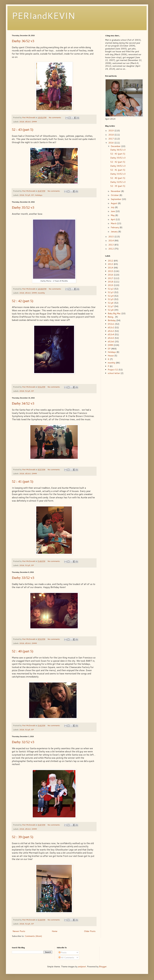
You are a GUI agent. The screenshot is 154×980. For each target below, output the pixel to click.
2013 (111, 245)
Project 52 (113, 370)
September (116, 199)
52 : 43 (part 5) (23, 130)
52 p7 (111, 306)
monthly (41, 293)
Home (55, 931)
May (113, 215)
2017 (111, 139)
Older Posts (90, 931)
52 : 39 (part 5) (23, 837)
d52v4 (111, 334)
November (116, 191)
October (115, 195)
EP (33, 195)
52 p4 (111, 296)
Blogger (103, 967)
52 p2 (111, 289)
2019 (111, 131)
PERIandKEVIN (43, 15)
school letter (114, 373)
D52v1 (111, 324)
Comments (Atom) (33, 936)
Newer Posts (19, 931)
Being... (111, 317)
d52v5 (111, 338)
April (113, 219)
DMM (34, 122)
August (114, 203)
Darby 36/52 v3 (23, 41)
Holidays (39, 195)
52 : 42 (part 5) (23, 301)
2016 (22, 122)
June (113, 211)
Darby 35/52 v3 (23, 207)
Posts (63, 952)
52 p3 (111, 292)
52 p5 (28, 195)
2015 (111, 237)
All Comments (66, 958)
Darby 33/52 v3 (23, 578)
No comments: (55, 117)
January (114, 232)
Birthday (112, 320)
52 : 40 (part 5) (23, 651)
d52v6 (111, 342)
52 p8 (111, 310)
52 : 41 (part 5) (23, 481)
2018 (111, 135)
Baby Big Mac (114, 313)
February (115, 227)
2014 (111, 241)
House (111, 356)
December (116, 146)
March (114, 223)
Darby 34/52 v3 (23, 403)
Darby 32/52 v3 (23, 742)
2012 (111, 249)
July (113, 207)
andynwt (82, 967)
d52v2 (111, 328)
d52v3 (28, 122)
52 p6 (111, 303)
